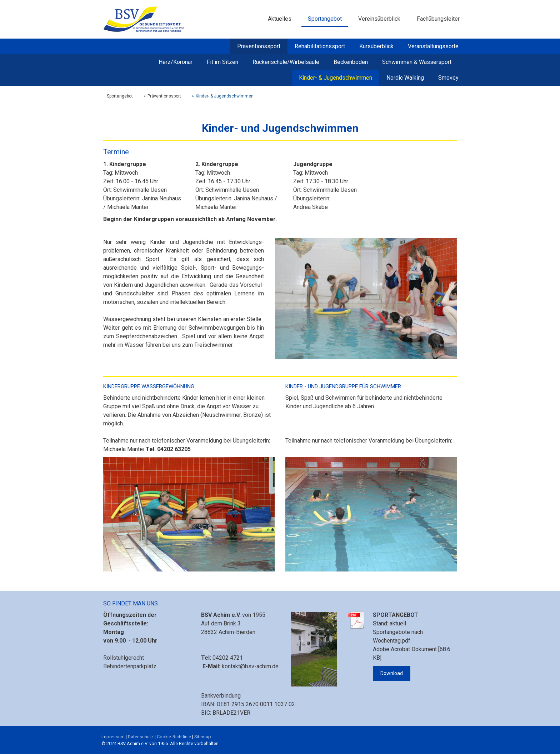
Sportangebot (325, 19)
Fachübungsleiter (438, 19)
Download (392, 673)
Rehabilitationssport (320, 46)
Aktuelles (280, 19)
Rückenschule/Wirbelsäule (286, 62)
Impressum (113, 737)
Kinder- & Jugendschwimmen (336, 78)
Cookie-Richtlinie (174, 737)
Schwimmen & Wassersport (417, 62)
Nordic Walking (405, 78)
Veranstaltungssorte (433, 46)
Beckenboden (351, 62)
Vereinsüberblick (379, 19)
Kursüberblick (376, 46)
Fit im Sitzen (222, 62)
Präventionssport (259, 46)
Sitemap (203, 737)
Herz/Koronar (176, 62)
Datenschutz (141, 737)
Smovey (448, 78)
